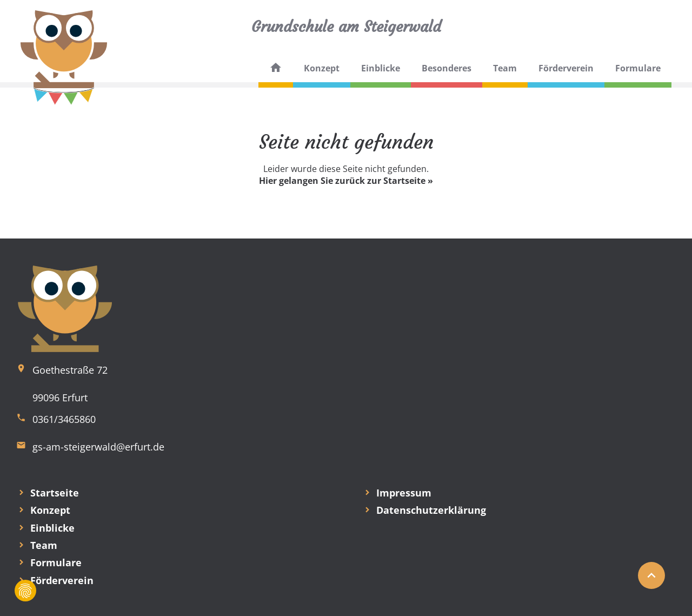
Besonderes (447, 68)
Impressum (404, 493)
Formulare (638, 68)
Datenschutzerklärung (431, 510)
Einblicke (381, 68)
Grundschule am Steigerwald (346, 27)
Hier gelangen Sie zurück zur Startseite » (346, 181)
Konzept (322, 68)
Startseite (55, 493)
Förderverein (566, 68)
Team (505, 68)
